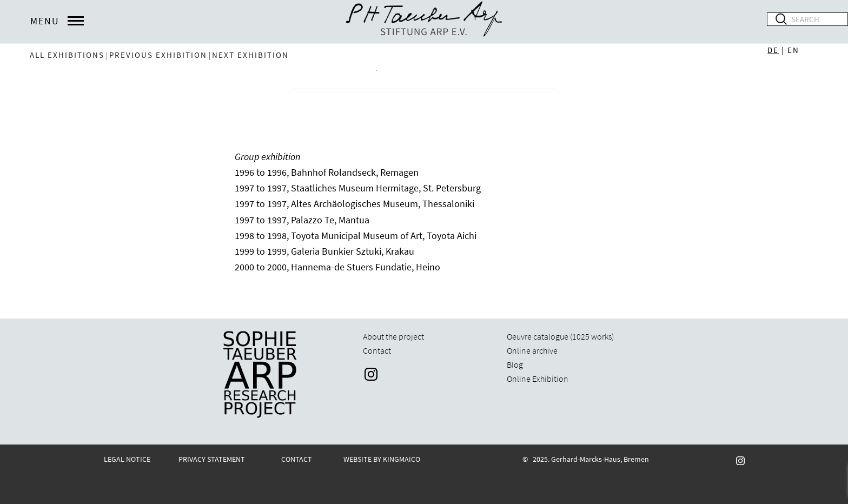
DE (773, 50)
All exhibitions (67, 55)
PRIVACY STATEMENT (212, 459)
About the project (393, 336)
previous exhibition (158, 55)
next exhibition (250, 55)
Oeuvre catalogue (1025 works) (560, 336)
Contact (377, 350)
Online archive (532, 350)
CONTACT (297, 459)
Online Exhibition (538, 379)
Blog (515, 364)
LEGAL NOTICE (127, 459)
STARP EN (424, 22)
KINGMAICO (402, 459)
